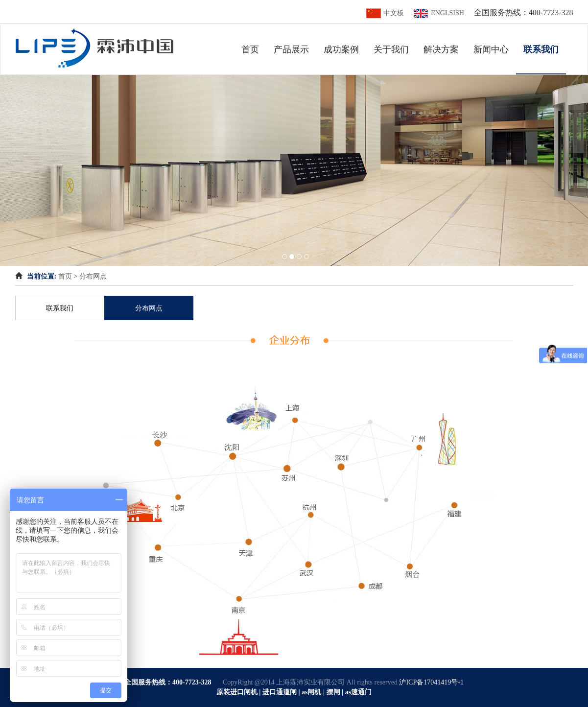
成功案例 (341, 49)
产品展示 (291, 49)
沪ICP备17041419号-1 (431, 682)
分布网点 (93, 276)
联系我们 (545, 49)
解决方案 (441, 49)
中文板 (385, 13)
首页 (250, 49)
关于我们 (391, 49)
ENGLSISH (439, 13)
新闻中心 (491, 49)
